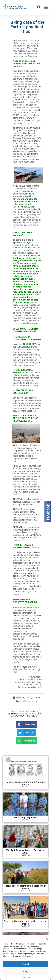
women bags (32, 623)
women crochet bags (23, 626)
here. (15, 672)
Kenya (16, 662)
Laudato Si (33, 712)
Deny (26, 972)
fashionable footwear (31, 652)
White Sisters (31, 716)
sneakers (17, 654)
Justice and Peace (19, 712)
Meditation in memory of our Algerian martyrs (26, 783)
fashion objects (20, 636)
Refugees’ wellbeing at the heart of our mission (26, 887)
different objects (20, 632)
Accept (26, 964)
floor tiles (23, 646)
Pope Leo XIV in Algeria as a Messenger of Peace (26, 923)
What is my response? (26, 818)
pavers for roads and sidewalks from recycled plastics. (25, 613)
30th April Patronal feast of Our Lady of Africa (26, 852)
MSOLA (21, 716)
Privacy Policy (26, 977)
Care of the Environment (28, 701)
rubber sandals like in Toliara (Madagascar (27, 658)
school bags (19, 623)
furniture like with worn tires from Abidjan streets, (27, 649)
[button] (47, 939)
